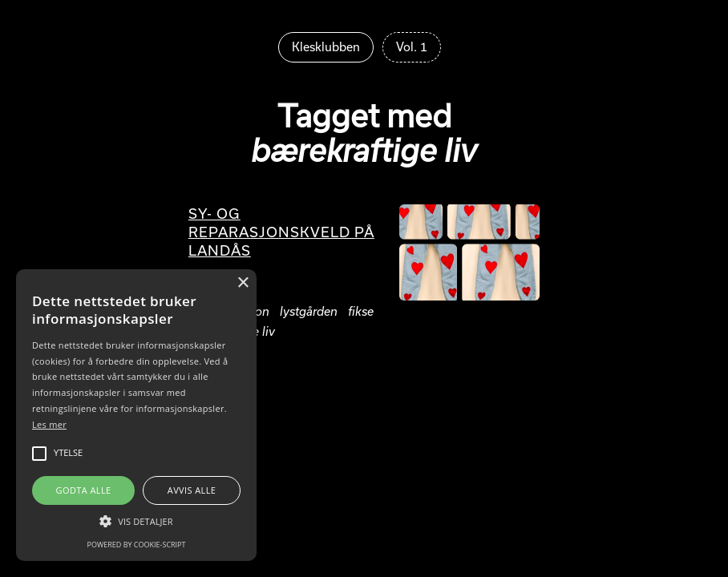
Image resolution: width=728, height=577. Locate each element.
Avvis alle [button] (192, 490)
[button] (136, 521)
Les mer (49, 424)
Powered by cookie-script (137, 545)
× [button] (243, 283)
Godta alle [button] (84, 490)
